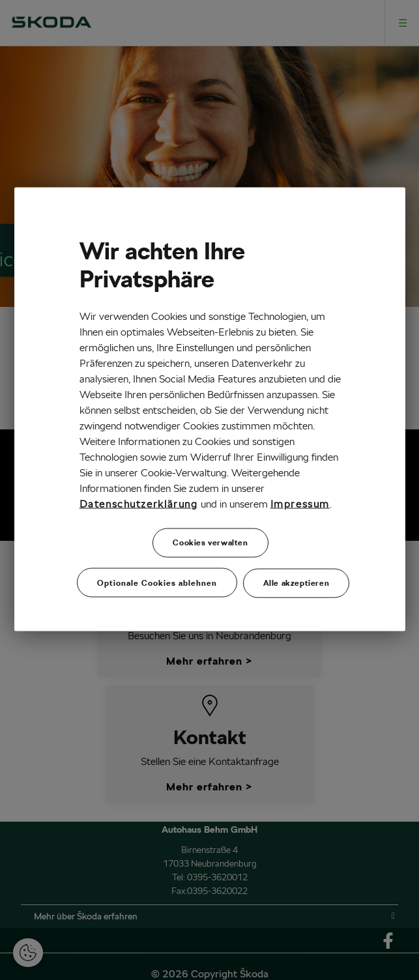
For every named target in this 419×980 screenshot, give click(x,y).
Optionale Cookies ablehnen (157, 582)
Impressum (300, 503)
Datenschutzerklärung (139, 503)
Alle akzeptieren (296, 582)
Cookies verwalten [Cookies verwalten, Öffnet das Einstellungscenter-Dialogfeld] (210, 542)
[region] (210, 410)
